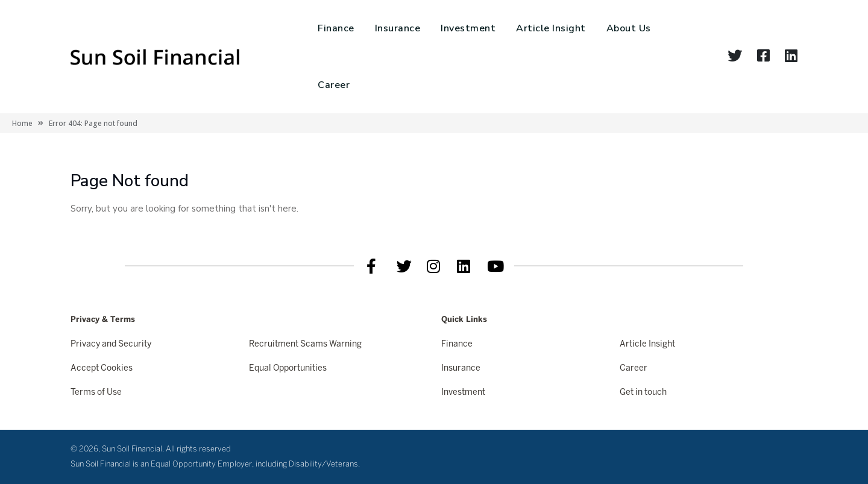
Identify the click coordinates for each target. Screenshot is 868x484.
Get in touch (643, 393)
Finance (336, 28)
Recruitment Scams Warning (305, 344)
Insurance (398, 28)
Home (22, 123)
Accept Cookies (102, 369)
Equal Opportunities (288, 369)
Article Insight (551, 28)
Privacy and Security (111, 344)
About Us (629, 28)
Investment (468, 28)
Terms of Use (96, 393)
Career (334, 85)
